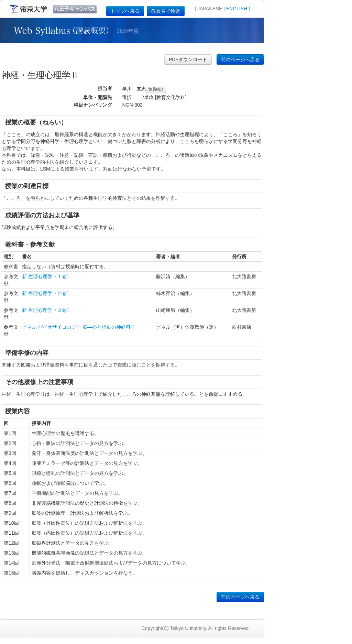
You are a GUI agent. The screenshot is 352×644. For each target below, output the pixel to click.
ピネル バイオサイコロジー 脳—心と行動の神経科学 (79, 327)
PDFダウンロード (188, 59)
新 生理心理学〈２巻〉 (47, 293)
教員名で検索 (166, 11)
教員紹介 (156, 89)
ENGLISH (237, 9)
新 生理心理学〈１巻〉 (47, 276)
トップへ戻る (125, 11)
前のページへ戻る (240, 59)
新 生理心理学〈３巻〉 (47, 310)
